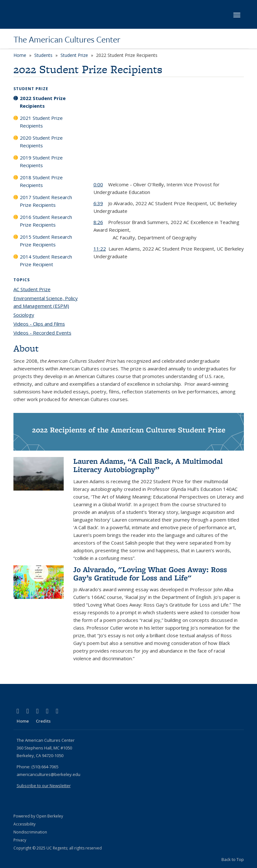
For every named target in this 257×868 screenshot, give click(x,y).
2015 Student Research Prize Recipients (46, 241)
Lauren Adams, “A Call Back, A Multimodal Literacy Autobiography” (148, 465)
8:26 (98, 222)
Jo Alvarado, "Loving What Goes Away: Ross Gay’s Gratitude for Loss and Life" (150, 573)
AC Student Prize (32, 289)
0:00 (98, 184)
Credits (43, 721)
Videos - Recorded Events (42, 333)
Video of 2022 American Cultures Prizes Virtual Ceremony (169, 134)
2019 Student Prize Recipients (41, 161)
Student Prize (74, 55)
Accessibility (24, 824)
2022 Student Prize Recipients (43, 102)
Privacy (20, 840)
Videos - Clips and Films (39, 324)
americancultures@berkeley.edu (48, 774)
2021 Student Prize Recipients (41, 122)
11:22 (100, 249)
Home (20, 55)
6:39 (98, 203)
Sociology (24, 315)
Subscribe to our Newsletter (44, 786)
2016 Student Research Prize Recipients (46, 221)
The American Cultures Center (67, 39)
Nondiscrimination (30, 832)
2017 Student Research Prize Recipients (46, 201)
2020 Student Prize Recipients (41, 142)
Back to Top (233, 859)
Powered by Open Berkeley (38, 816)
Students (43, 55)
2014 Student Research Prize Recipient (46, 260)
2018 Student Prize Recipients (41, 181)
